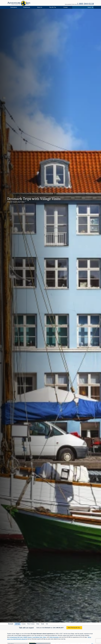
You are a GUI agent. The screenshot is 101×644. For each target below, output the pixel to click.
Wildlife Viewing (28, 637)
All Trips (18, 624)
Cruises (23, 624)
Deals (43, 624)
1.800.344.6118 (85, 4)
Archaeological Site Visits (16, 637)
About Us (40, 7)
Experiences (27, 7)
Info (47, 624)
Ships (38, 624)
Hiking (45, 637)
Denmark (11, 624)
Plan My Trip (53, 7)
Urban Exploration (54, 637)
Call (58, 628)
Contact (66, 7)
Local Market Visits (37, 637)
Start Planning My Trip (74, 628)
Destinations (14, 7)
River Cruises (31, 624)
